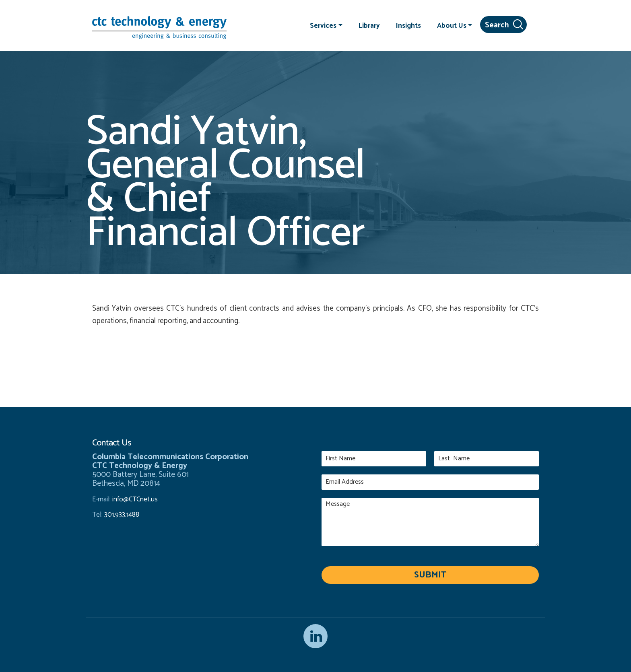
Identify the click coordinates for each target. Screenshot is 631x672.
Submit (430, 575)
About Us (452, 25)
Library (369, 25)
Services (323, 25)
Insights (408, 25)
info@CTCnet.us (135, 499)
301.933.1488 (121, 515)
